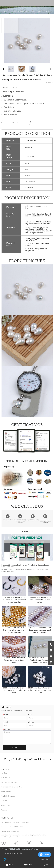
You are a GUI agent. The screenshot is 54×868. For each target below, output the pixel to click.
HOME (6, 12)
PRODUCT (15, 12)
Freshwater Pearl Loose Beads (32, 12)
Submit (15, 747)
